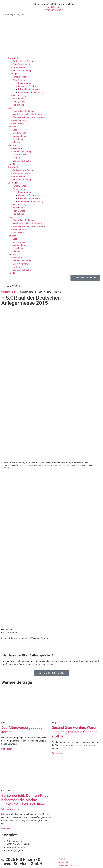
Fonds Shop (18, 105)
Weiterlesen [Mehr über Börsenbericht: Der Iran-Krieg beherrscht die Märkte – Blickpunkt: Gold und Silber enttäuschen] (7, 829)
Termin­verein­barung (22, 152)
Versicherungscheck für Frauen (27, 114)
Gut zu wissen (19, 133)
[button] (6, 638)
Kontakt (11, 164)
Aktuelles (12, 127)
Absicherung (19, 99)
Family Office (19, 102)
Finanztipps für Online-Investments (29, 117)
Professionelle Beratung (24, 61)
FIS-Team (17, 148)
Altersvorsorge (20, 80)
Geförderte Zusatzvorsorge (31, 86)
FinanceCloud (19, 120)
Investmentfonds (21, 77)
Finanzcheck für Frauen (24, 111)
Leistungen (13, 74)
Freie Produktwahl (21, 64)
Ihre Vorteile (13, 58)
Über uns (12, 145)
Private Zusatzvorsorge (29, 89)
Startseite (6, 292)
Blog (15, 130)
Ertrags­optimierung (22, 71)
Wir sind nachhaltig (22, 161)
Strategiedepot (20, 67)
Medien (16, 142)
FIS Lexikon (18, 124)
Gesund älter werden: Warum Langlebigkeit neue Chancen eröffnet (75, 732)
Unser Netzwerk (20, 155)
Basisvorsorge (25, 83)
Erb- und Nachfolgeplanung (31, 92)
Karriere (17, 158)
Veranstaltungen (21, 136)
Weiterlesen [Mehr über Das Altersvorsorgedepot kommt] (7, 749)
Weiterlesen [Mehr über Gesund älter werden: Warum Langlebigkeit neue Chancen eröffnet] (57, 753)
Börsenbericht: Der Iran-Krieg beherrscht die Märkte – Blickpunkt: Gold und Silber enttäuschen (25, 802)
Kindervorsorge (20, 96)
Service (11, 108)
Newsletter (18, 139)
